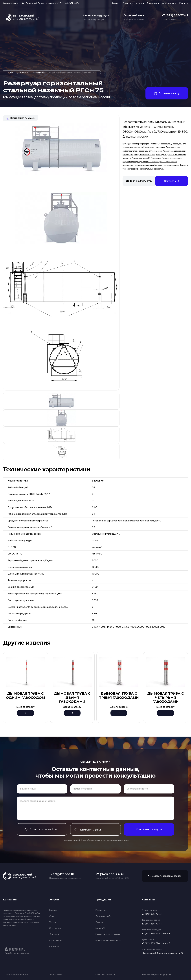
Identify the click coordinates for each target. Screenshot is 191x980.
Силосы (99, 922)
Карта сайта (56, 974)
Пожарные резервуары (172, 158)
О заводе (127, 3)
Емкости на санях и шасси (108, 940)
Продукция (152, 3)
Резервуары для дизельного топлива (139, 154)
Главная (116, 3)
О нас (52, 916)
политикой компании (119, 840)
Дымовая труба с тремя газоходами (119, 695)
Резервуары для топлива (154, 147)
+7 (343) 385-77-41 (175, 15)
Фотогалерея (168, 3)
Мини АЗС (101, 928)
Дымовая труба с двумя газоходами (72, 698)
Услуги (139, 3)
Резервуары (41, 73)
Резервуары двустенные (108, 934)
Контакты (184, 3)
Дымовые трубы (103, 916)
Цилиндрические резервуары (136, 144)
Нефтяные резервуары (133, 162)
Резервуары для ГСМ (165, 154)
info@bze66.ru (74, 3)
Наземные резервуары (144, 165)
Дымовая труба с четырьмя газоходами (166, 698)
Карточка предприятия (16, 974)
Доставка (54, 934)
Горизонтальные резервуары (151, 169)
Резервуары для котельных (150, 151)
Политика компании (106, 974)
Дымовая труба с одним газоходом (25, 695)
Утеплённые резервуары (160, 144)
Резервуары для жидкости (174, 151)
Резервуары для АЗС (141, 158)
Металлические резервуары (167, 165)
